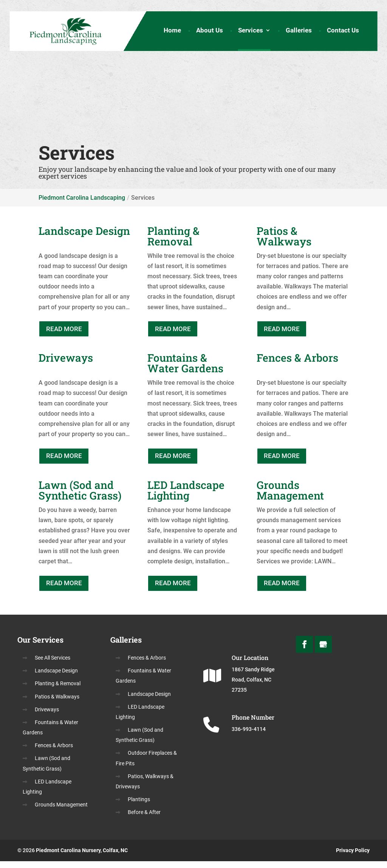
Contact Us (343, 32)
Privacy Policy (353, 857)
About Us (210, 32)
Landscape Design (56, 677)
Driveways (47, 716)
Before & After (144, 819)
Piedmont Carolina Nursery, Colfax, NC (82, 857)
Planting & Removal (58, 690)
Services (251, 32)
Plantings (139, 806)
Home (172, 32)
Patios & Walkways (57, 703)
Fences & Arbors (54, 752)
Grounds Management (61, 811)
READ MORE (67, 330)
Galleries (299, 32)
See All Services (53, 664)
